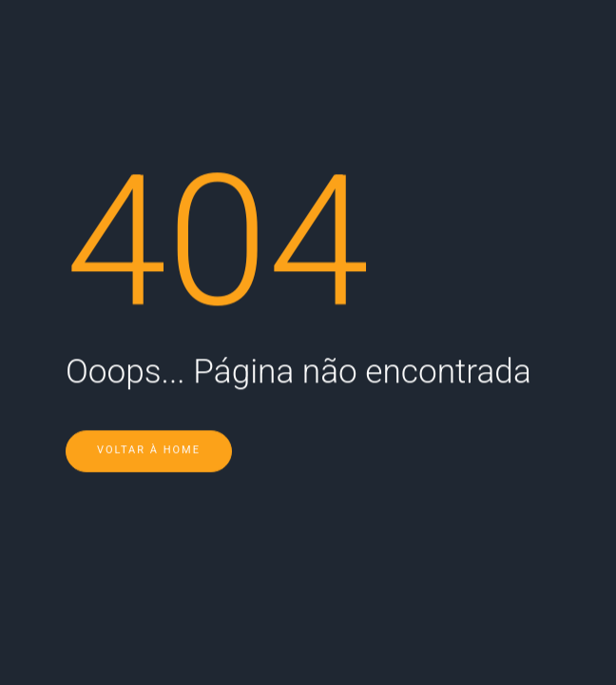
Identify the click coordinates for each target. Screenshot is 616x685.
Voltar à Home (149, 424)
